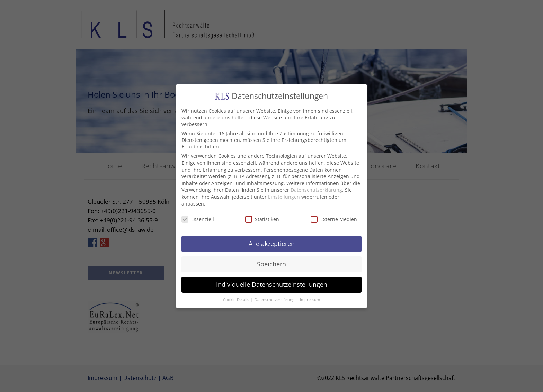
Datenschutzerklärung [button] (275, 297)
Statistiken (262, 217)
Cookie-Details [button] (237, 297)
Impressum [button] (310, 297)
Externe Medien (334, 217)
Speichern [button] (271, 262)
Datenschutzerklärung (316, 188)
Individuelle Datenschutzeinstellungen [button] (272, 282)
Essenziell (198, 217)
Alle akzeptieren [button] (272, 241)
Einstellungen (284, 194)
